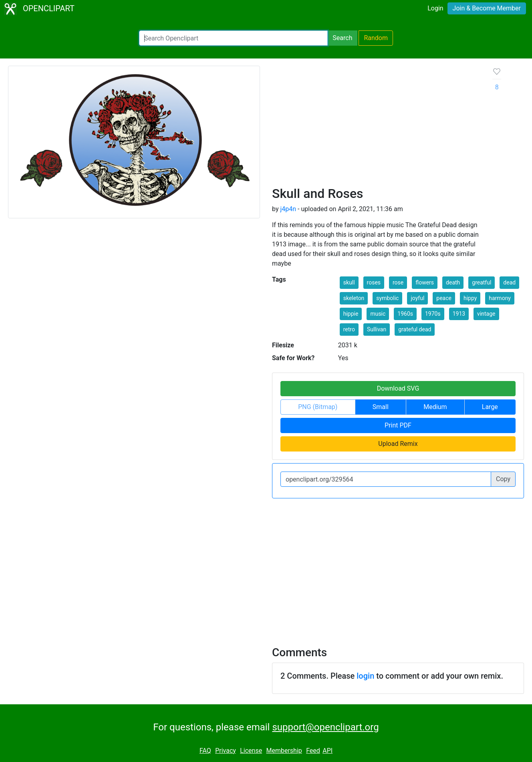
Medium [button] (435, 407)
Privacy (226, 751)
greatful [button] (482, 282)
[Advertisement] (376, 126)
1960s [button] (405, 314)
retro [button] (349, 329)
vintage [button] (486, 314)
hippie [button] (351, 314)
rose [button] (398, 282)
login (365, 676)
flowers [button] (425, 282)
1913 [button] (459, 314)
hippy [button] (470, 298)
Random (376, 38)
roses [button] (374, 282)
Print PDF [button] (398, 425)
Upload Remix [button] (398, 444)
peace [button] (444, 298)
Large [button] (490, 407)
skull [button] (349, 282)
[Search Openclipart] (233, 38)
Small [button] (381, 407)
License (251, 751)
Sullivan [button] (377, 329)
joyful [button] (417, 298)
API (327, 751)
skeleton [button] (354, 298)
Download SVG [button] (398, 388)
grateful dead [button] (415, 329)
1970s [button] (433, 314)
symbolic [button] (387, 298)
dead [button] (509, 282)
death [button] (453, 282)
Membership (284, 751)
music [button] (378, 314)
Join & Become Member (487, 8)
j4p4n (288, 209)
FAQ (205, 751)
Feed (313, 751)
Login (435, 8)
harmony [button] (500, 298)
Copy (503, 479)
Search (342, 38)
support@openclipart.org (325, 727)
